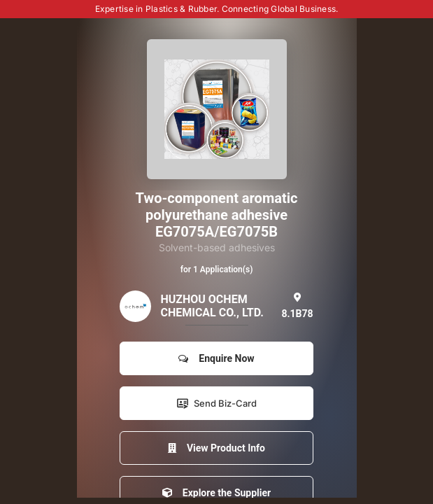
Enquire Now (216, 358)
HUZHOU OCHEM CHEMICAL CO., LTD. (212, 306)
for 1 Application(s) (217, 269)
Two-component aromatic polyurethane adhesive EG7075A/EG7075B (217, 215)
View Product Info (216, 448)
